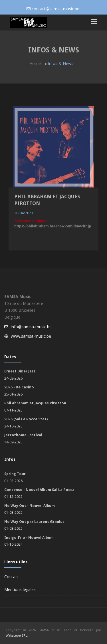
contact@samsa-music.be (55, 9)
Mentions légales (20, 589)
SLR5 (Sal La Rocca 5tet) (26, 419)
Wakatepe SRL (16, 635)
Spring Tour (15, 474)
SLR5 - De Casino (19, 387)
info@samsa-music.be (31, 327)
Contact (12, 577)
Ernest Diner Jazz (20, 371)
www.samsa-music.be (31, 336)
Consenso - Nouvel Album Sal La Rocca (39, 490)
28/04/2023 (24, 213)
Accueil (36, 63)
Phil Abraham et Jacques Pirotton (35, 403)
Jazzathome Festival (23, 435)
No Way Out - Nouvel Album (30, 506)
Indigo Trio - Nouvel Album (29, 538)
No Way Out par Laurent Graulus (34, 522)
